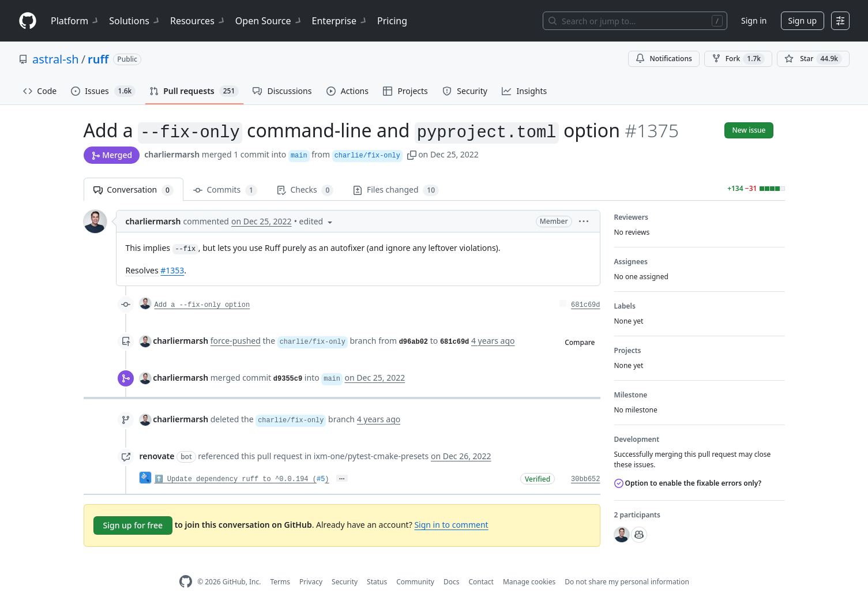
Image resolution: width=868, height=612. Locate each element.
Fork (738, 59)
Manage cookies (529, 582)
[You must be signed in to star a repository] (813, 59)
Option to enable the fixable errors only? (688, 483)
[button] (412, 154)
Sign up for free (133, 525)
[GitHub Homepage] (186, 582)
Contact (481, 582)
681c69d (585, 305)
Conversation (134, 190)
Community (415, 582)
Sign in (754, 20)
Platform (75, 21)
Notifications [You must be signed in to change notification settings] (664, 59)
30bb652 (585, 479)
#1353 (172, 270)
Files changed (396, 190)
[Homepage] (28, 21)
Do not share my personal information (627, 582)
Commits (225, 190)
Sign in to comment (451, 525)
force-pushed (236, 341)
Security (345, 582)
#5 (321, 479)
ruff (98, 59)
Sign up (803, 20)
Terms (280, 582)
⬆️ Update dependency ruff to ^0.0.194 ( (236, 479)
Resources (198, 21)
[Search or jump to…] (635, 21)
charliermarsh (172, 154)
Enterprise (340, 21)
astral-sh (56, 59)
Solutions (135, 21)
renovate (157, 456)
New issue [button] (749, 130)
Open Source (269, 21)
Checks (305, 190)
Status (377, 582)
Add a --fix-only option (202, 305)
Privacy (311, 582)
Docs (452, 582)
